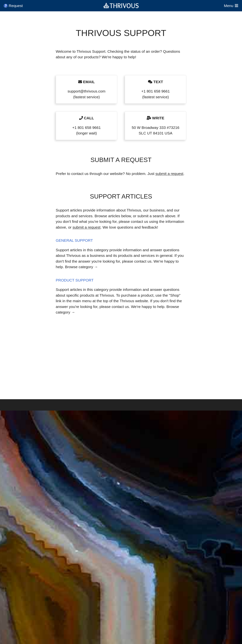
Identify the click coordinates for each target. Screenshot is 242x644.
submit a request (169, 174)
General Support (74, 240)
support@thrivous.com (86, 91)
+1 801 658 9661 (156, 91)
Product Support (75, 280)
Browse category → (81, 267)
